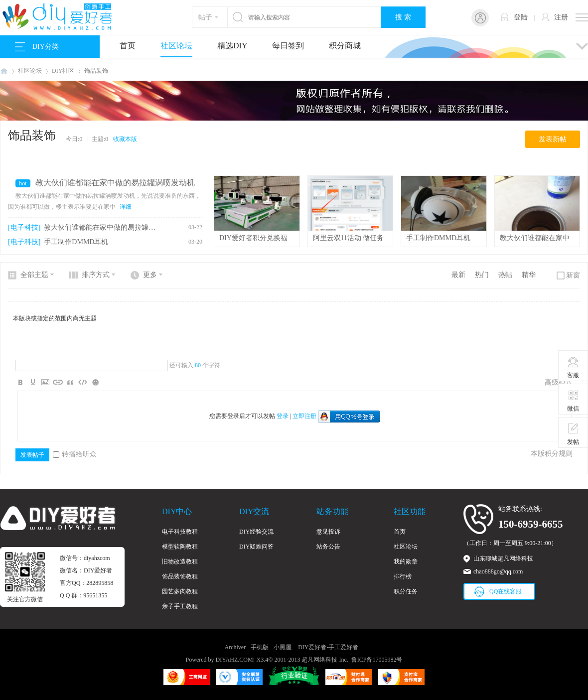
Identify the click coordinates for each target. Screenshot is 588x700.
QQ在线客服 (506, 591)
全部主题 (34, 275)
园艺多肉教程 (180, 591)
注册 (561, 17)
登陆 (521, 17)
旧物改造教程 (180, 561)
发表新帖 (553, 139)
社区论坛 (176, 46)
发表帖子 (32, 455)
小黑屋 (283, 647)
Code (83, 382)
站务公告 (328, 547)
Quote (70, 382)
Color (33, 382)
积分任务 (406, 591)
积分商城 (345, 46)
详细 (126, 207)
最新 (458, 275)
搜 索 (403, 17)
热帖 (505, 275)
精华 (529, 275)
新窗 (573, 275)
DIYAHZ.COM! (235, 660)
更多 (150, 275)
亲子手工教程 (180, 606)
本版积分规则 (552, 454)
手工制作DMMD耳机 (76, 242)
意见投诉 (328, 532)
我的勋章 (406, 561)
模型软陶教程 (180, 547)
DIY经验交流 (256, 532)
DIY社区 (63, 71)
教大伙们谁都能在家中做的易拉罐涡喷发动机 (115, 183)
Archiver (235, 647)
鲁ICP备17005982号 (377, 660)
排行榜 (403, 576)
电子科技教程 (180, 532)
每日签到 (288, 46)
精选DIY (232, 46)
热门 (482, 275)
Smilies (95, 382)
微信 (573, 401)
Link (58, 382)
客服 (573, 367)
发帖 (573, 434)
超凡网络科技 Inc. (325, 660)
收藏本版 (125, 139)
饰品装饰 (96, 71)
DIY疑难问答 (256, 547)
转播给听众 (75, 454)
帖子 (205, 17)
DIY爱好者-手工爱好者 (4, 71)
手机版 (260, 647)
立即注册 (304, 416)
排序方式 (96, 275)
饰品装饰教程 (180, 576)
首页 (128, 46)
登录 (283, 416)
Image (45, 382)
